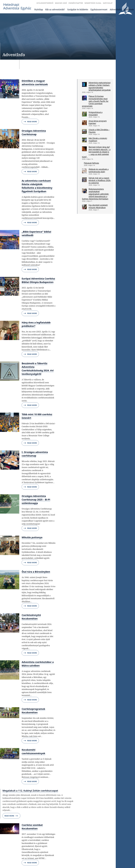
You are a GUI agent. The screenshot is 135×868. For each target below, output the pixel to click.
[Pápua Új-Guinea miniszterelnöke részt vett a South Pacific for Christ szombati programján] (84, 98)
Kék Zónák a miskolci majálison (98, 139)
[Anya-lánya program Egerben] (84, 123)
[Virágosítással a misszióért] (84, 114)
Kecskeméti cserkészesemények (33, 752)
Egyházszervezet (99, 9)
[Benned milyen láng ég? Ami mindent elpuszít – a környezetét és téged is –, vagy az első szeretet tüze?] (84, 149)
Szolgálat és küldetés (78, 9)
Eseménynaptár (76, 3)
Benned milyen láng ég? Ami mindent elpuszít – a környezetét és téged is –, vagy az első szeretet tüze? (96, 152)
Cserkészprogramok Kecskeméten (33, 711)
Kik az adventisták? (55, 9)
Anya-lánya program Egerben (98, 122)
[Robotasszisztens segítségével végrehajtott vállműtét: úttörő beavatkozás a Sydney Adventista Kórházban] (84, 191)
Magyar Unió (61, 3)
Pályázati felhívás (91, 163)
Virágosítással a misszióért (96, 114)
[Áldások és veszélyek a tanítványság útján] (84, 171)
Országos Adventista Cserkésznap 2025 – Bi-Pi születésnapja (36, 500)
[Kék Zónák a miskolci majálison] (84, 140)
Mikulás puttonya (32, 537)
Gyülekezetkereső (45, 3)
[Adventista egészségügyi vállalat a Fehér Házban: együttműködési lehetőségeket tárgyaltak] (84, 84)
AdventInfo (115, 9)
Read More (30, 122)
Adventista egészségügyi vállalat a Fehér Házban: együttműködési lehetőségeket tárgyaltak (100, 86)
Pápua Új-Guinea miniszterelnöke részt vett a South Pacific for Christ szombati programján (95, 101)
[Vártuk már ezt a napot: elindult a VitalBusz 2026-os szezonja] (84, 180)
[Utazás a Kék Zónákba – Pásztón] (84, 131)
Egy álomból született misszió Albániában (98, 206)
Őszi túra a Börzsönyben (36, 572)
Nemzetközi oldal (93, 3)
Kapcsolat (108, 3)
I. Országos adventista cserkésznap (35, 454)
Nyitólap (39, 9)
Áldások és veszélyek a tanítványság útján (99, 170)
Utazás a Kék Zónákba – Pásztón (99, 131)
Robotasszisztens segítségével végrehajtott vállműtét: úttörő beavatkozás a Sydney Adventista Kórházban (96, 194)
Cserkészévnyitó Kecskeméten (31, 617)
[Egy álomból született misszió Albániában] (84, 207)
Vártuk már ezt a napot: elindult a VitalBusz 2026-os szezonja (100, 180)
